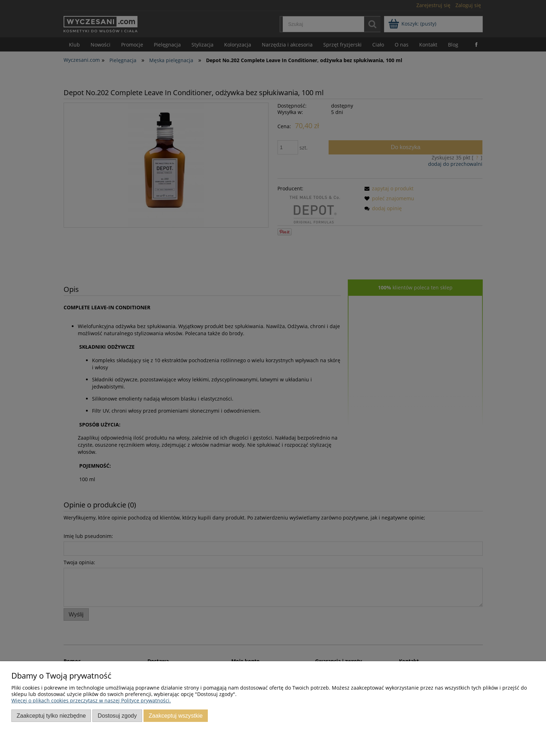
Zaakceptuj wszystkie (175, 716)
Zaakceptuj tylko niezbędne (51, 716)
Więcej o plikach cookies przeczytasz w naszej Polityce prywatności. (91, 700)
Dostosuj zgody (117, 716)
